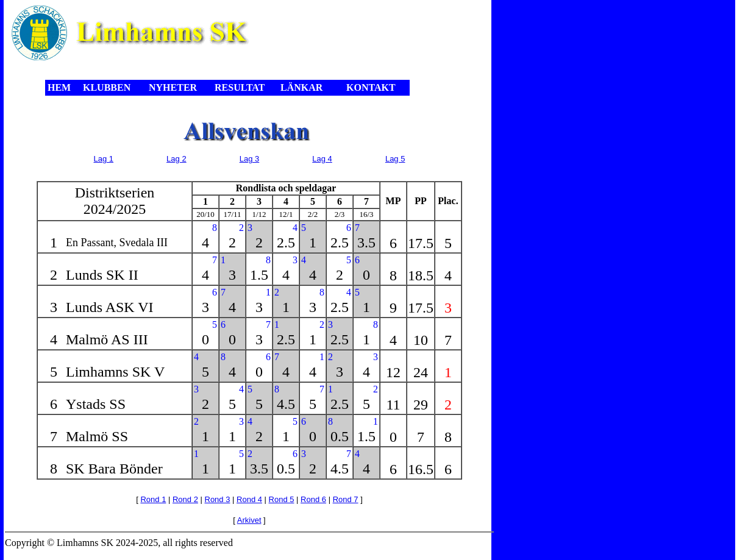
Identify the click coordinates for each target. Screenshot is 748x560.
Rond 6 (313, 499)
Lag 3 (250, 159)
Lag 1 (104, 159)
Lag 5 (395, 159)
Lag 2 (176, 159)
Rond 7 (346, 499)
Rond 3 (218, 499)
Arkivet (249, 520)
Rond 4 (249, 499)
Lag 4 (322, 159)
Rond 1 (153, 499)
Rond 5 (282, 499)
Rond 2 (185, 499)
